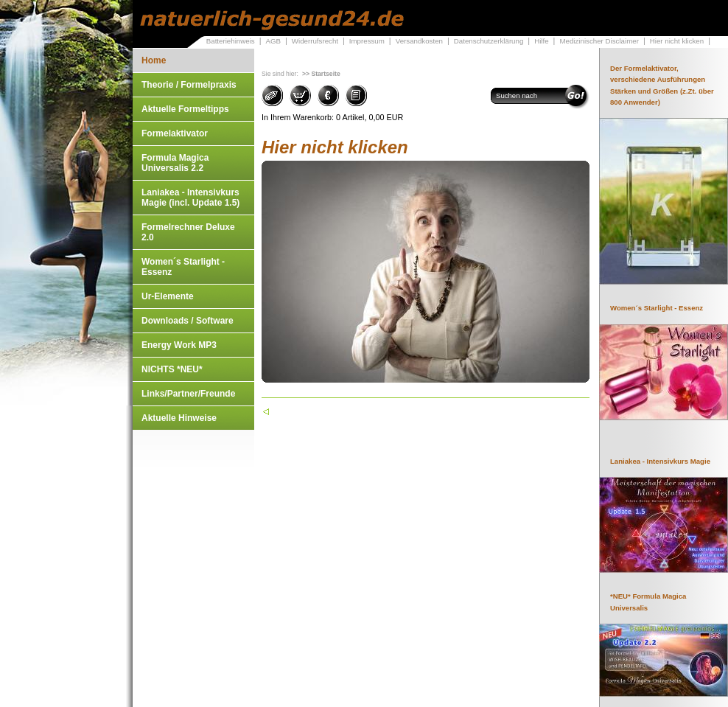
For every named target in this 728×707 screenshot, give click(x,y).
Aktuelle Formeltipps (185, 109)
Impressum (367, 41)
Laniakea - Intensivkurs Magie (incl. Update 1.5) (190, 198)
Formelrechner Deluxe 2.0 (188, 232)
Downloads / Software (188, 321)
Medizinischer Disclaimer (599, 41)
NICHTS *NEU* (172, 369)
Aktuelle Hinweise (179, 418)
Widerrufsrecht (315, 41)
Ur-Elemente (168, 296)
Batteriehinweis (231, 41)
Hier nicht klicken (677, 41)
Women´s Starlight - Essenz (183, 267)
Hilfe (541, 41)
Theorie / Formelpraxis (189, 85)
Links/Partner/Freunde (188, 394)
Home (154, 60)
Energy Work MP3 (179, 345)
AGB (273, 41)
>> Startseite (321, 74)
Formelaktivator (175, 133)
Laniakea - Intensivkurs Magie (660, 461)
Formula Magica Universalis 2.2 (175, 163)
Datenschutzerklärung (489, 41)
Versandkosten (419, 41)
